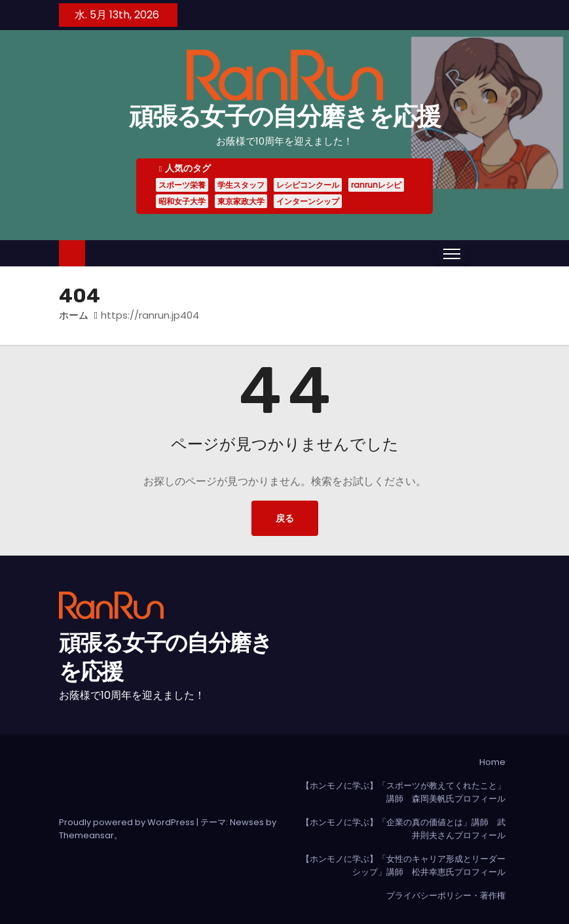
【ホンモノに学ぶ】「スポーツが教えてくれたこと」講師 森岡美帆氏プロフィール (403, 792)
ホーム (74, 315)
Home (492, 762)
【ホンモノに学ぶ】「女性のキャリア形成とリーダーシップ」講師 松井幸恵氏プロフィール (403, 865)
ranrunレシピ (376, 185)
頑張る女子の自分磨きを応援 (285, 116)
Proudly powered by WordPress (128, 822)
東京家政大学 (241, 201)
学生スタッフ (241, 185)
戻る (285, 518)
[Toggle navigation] (451, 253)
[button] (477, 253)
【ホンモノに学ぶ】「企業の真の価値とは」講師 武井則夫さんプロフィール (403, 829)
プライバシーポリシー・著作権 (446, 896)
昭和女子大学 (182, 201)
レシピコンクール (308, 185)
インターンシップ (308, 201)
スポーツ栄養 (182, 185)
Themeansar (86, 835)
